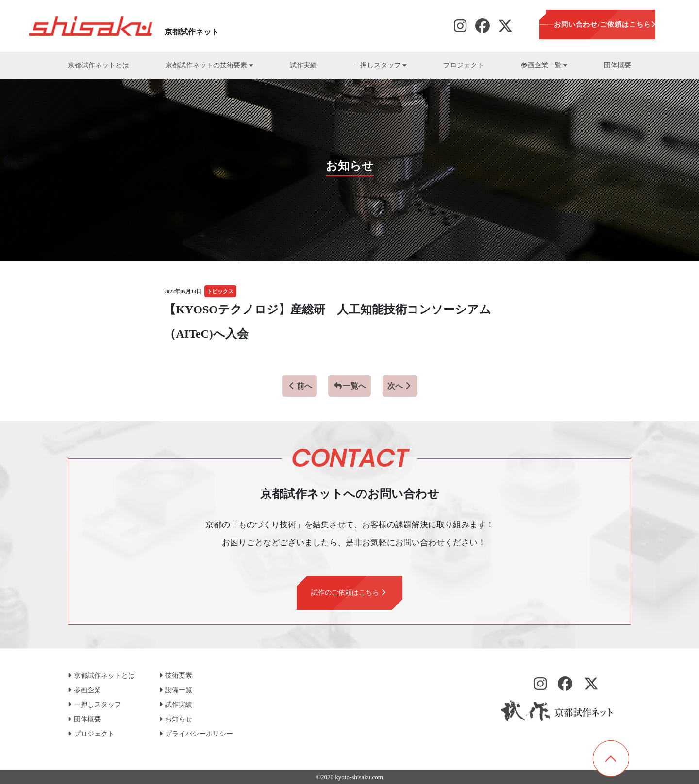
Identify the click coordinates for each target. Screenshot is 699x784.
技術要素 (176, 676)
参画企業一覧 (544, 65)
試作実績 (303, 65)
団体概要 (617, 65)
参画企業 (84, 690)
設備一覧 (176, 690)
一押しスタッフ (380, 65)
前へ (300, 386)
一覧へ (349, 386)
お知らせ (176, 719)
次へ (400, 386)
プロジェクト (464, 65)
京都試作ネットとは (99, 65)
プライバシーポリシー (196, 734)
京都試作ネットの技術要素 (209, 65)
